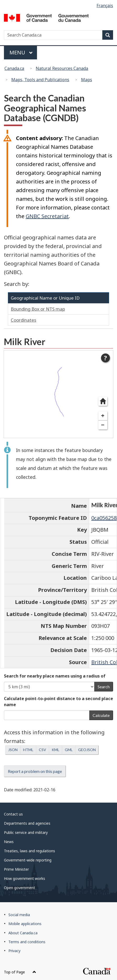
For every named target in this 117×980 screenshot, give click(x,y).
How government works (25, 878)
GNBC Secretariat (47, 216)
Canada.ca (14, 68)
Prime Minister (16, 869)
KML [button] (55, 750)
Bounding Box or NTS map (38, 309)
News (9, 842)
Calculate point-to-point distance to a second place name (58, 702)
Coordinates (23, 320)
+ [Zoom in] (103, 416)
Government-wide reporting (28, 860)
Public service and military (26, 832)
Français (105, 6)
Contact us (13, 814)
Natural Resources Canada (62, 68)
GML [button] (69, 750)
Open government (20, 888)
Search (104, 687)
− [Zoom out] (103, 425)
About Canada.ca (23, 933)
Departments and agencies (27, 823)
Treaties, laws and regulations (30, 851)
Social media (19, 915)
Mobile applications (25, 924)
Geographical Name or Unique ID (45, 298)
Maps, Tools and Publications (40, 80)
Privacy (14, 951)
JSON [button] (13, 750)
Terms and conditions (27, 942)
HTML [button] (28, 750)
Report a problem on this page (35, 771)
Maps (87, 80)
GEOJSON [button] (87, 750)
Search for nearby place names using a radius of (55, 676)
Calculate (101, 715)
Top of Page (20, 972)
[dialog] (58, 394)
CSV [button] (42, 750)
